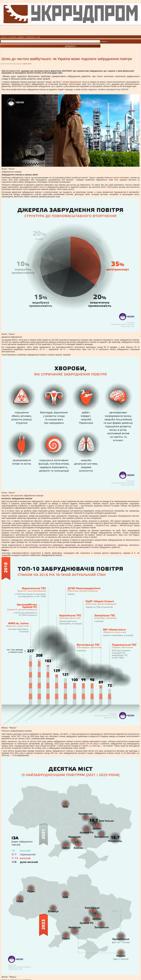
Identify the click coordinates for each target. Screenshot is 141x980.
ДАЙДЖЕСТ (21, 37)
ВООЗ (15, 340)
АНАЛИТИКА (12, 37)
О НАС (38, 37)
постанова (15, 533)
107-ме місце (92, 744)
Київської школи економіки (117, 178)
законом (56, 501)
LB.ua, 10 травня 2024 (24, 64)
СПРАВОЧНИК (30, 37)
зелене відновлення (72, 82)
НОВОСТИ (4, 37)
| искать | (104, 41)
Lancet (42, 187)
